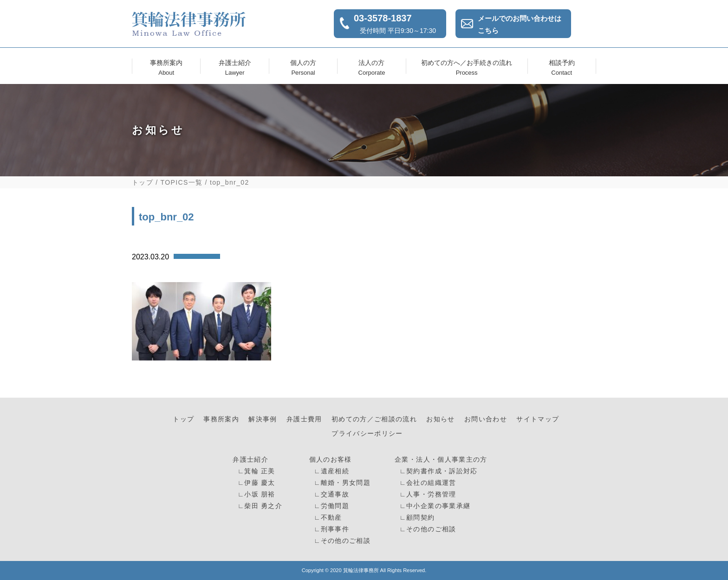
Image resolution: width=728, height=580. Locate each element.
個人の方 (303, 66)
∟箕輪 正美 (255, 471)
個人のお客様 (331, 460)
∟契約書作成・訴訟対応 (437, 471)
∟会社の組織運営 (426, 483)
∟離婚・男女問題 (341, 483)
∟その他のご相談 (341, 541)
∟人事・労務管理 (426, 494)
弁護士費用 (304, 419)
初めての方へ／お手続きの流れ (467, 66)
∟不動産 (327, 518)
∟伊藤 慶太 (255, 483)
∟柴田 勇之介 (259, 506)
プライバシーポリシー (367, 434)
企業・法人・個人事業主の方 (441, 460)
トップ (143, 182)
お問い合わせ (486, 419)
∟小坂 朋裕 (255, 494)
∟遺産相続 (330, 471)
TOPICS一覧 (182, 182)
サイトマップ (538, 419)
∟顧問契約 (416, 518)
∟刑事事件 (330, 529)
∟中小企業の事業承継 (434, 506)
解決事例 (263, 419)
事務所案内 (166, 66)
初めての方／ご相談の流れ (374, 419)
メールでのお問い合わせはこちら (520, 24)
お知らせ (440, 419)
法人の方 (371, 66)
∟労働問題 (330, 506)
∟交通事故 (330, 494)
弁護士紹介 (235, 66)
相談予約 (562, 66)
